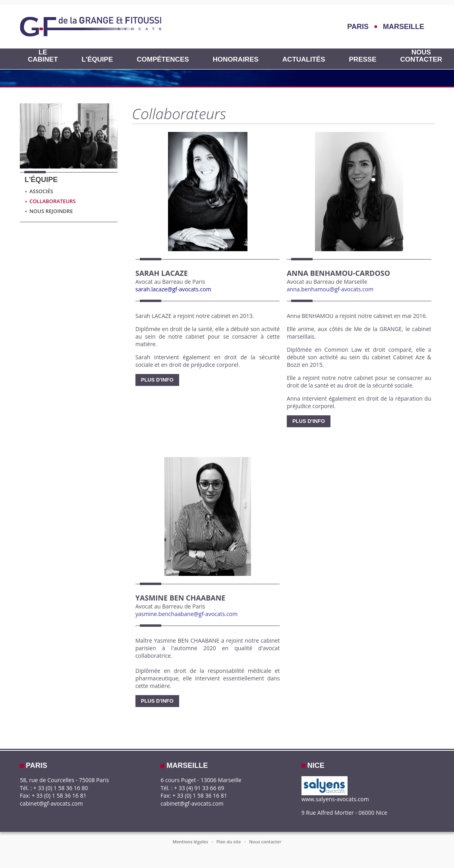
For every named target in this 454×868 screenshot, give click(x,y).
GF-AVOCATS (91, 27)
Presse (363, 60)
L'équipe (98, 60)
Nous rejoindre (49, 211)
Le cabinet (43, 56)
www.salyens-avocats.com (335, 799)
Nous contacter (421, 56)
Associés (39, 191)
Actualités (304, 60)
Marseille (404, 27)
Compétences (163, 60)
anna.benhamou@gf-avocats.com (330, 289)
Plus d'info (157, 380)
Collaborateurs (50, 201)
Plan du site (229, 842)
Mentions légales (190, 842)
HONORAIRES (236, 60)
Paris (358, 27)
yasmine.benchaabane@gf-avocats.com (186, 614)
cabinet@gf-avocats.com (51, 803)
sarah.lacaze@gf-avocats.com (173, 289)
